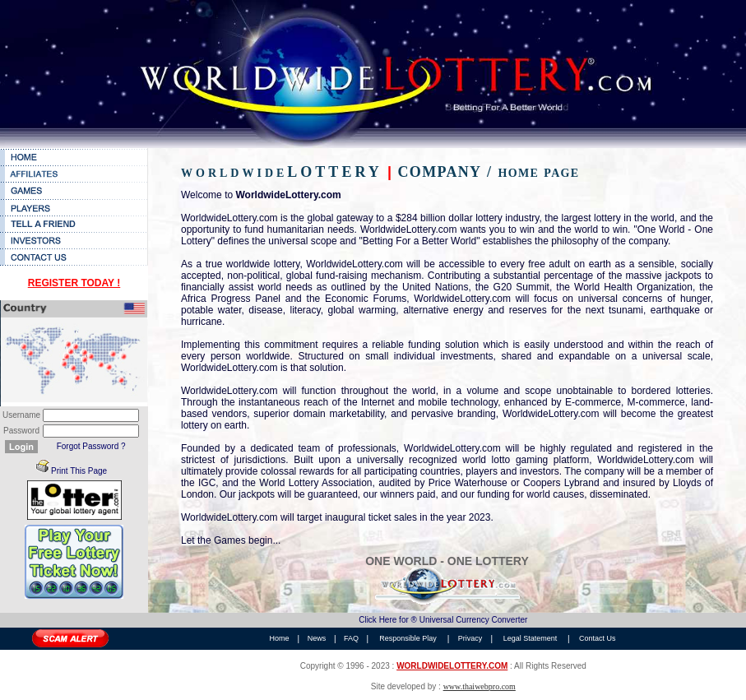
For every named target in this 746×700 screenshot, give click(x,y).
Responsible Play (408, 638)
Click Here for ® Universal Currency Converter (443, 620)
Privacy (470, 638)
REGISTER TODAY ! (74, 283)
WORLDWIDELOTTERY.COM (452, 666)
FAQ (351, 638)
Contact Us (598, 638)
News (317, 638)
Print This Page (79, 471)
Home (280, 638)
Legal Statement (531, 638)
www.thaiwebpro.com (480, 686)
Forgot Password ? (91, 446)
